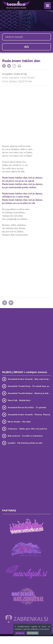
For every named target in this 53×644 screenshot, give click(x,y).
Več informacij (33, 633)
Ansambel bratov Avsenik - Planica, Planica (29, 415)
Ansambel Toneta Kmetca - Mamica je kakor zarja (29, 393)
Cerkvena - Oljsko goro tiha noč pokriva (27, 429)
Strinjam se (20, 633)
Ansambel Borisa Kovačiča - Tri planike (27, 407)
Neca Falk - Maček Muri (19, 400)
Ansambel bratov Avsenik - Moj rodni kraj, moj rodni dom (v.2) (29, 379)
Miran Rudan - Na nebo (19, 422)
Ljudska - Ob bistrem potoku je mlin (25, 443)
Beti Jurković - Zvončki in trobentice (25, 436)
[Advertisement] (26, 113)
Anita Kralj (20, 74)
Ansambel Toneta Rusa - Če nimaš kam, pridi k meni (29, 386)
